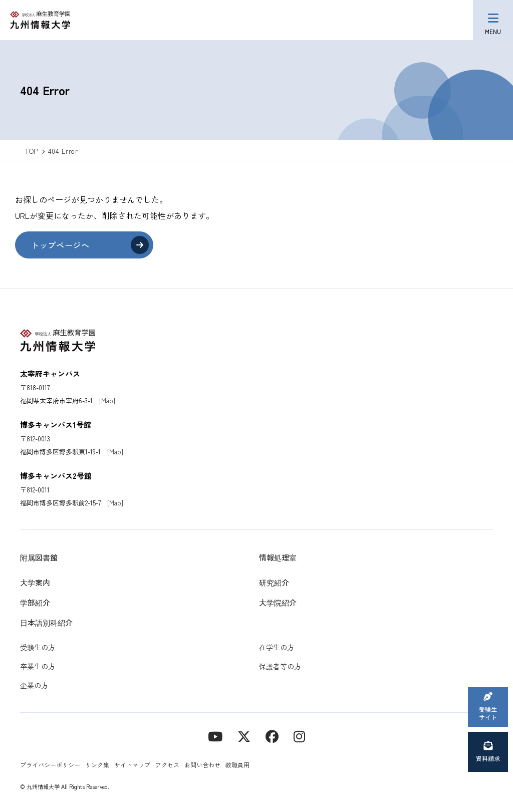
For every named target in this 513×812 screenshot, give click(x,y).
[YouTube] (215, 736)
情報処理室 (278, 557)
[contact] (272, 736)
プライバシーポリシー (50, 765)
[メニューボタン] (493, 20)
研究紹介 (274, 582)
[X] (244, 736)
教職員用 (237, 765)
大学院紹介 (278, 602)
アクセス (167, 765)
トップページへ (60, 245)
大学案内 (35, 582)
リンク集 (97, 765)
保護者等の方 (280, 666)
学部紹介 (35, 602)
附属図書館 (39, 557)
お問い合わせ (202, 765)
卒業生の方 (38, 666)
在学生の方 (277, 647)
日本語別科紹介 (46, 622)
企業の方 (34, 685)
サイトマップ (132, 765)
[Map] (107, 400)
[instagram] (299, 736)
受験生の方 (38, 647)
